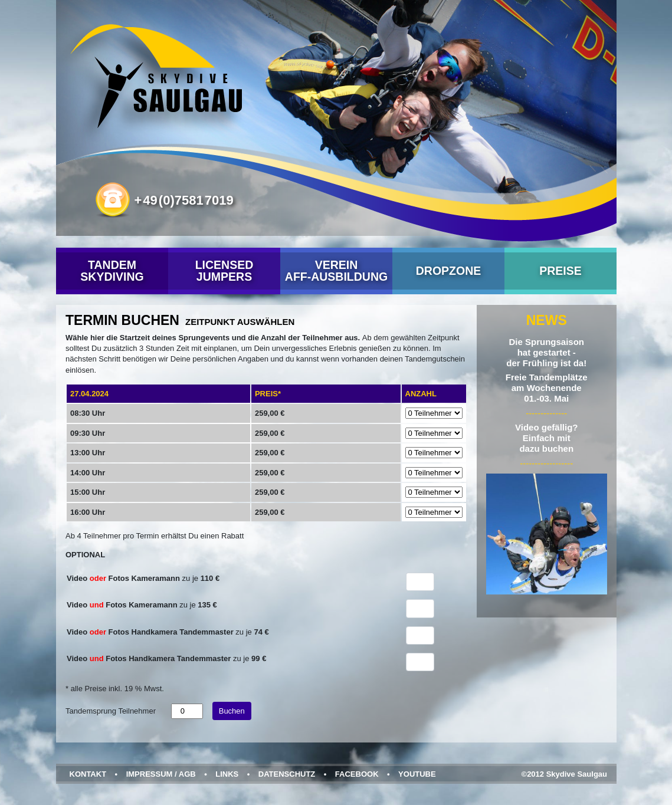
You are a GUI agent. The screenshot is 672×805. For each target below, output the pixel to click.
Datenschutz (286, 774)
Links (227, 774)
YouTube (417, 774)
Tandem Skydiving (112, 271)
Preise (560, 271)
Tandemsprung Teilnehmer (111, 711)
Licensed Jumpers (224, 271)
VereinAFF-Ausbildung (336, 271)
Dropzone (448, 271)
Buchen (231, 711)
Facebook (356, 774)
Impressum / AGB (160, 774)
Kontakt (88, 774)
